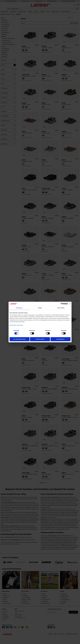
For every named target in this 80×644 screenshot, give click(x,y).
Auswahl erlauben (40, 339)
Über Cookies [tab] (61, 308)
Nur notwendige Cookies (20, 339)
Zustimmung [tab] (19, 308)
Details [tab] (40, 308)
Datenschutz (13, 325)
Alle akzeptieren (60, 339)
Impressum (20, 325)
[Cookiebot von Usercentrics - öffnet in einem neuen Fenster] (62, 304)
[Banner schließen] (70, 304)
